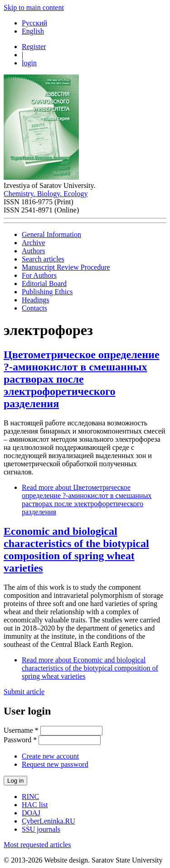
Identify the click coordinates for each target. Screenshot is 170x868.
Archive (34, 243)
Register (34, 47)
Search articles (43, 259)
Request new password (55, 764)
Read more (87, 500)
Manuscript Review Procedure (66, 267)
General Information (51, 234)
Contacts (34, 308)
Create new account (50, 756)
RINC (30, 796)
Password (20, 740)
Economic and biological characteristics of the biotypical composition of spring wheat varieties (76, 550)
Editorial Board (44, 284)
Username (21, 730)
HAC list (35, 805)
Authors (34, 251)
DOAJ (31, 813)
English (33, 31)
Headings (35, 300)
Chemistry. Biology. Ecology (46, 194)
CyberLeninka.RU (49, 821)
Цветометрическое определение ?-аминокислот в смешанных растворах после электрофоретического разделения (82, 379)
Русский (34, 23)
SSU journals (41, 829)
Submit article (24, 692)
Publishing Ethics (47, 292)
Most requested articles (37, 845)
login (29, 63)
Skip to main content (34, 7)
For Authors (39, 275)
